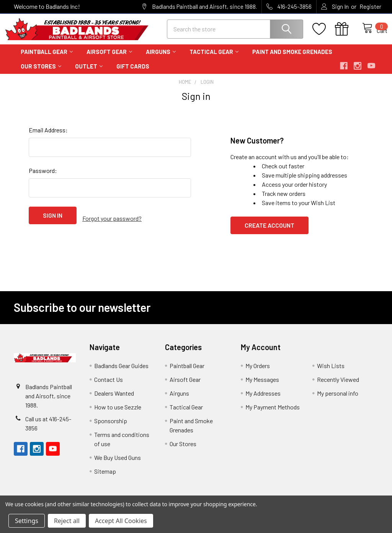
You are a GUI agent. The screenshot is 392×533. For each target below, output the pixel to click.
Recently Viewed (338, 386)
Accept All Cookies (121, 521)
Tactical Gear (214, 59)
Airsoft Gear (109, 59)
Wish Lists (331, 372)
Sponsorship (111, 428)
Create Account (269, 232)
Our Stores (41, 73)
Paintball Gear (47, 59)
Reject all (67, 521)
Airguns (161, 59)
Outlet (89, 73)
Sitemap (105, 478)
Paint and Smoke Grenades (292, 59)
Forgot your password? (112, 222)
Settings (27, 521)
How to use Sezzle (118, 414)
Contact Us (109, 386)
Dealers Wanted (114, 400)
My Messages (262, 386)
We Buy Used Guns (118, 464)
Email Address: (48, 137)
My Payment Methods (273, 414)
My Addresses (263, 400)
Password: (43, 177)
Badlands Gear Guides (121, 372)
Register (370, 7)
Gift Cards (133, 73)
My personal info (338, 400)
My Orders (258, 372)
